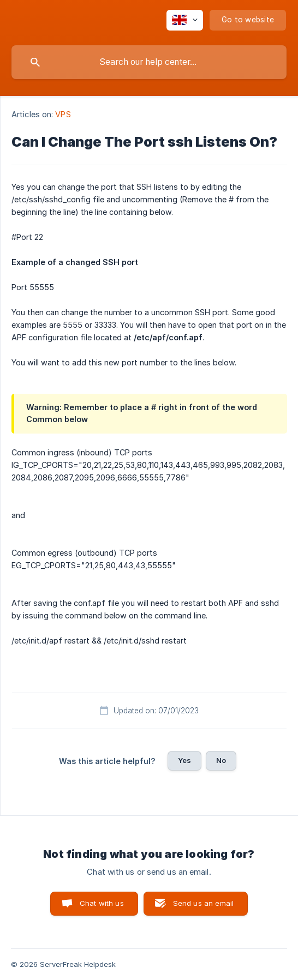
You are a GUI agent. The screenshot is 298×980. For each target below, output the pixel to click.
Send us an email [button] (203, 903)
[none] (185, 20)
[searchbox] (149, 62)
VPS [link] (63, 114)
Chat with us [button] (102, 903)
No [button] (221, 760)
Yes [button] (184, 760)
